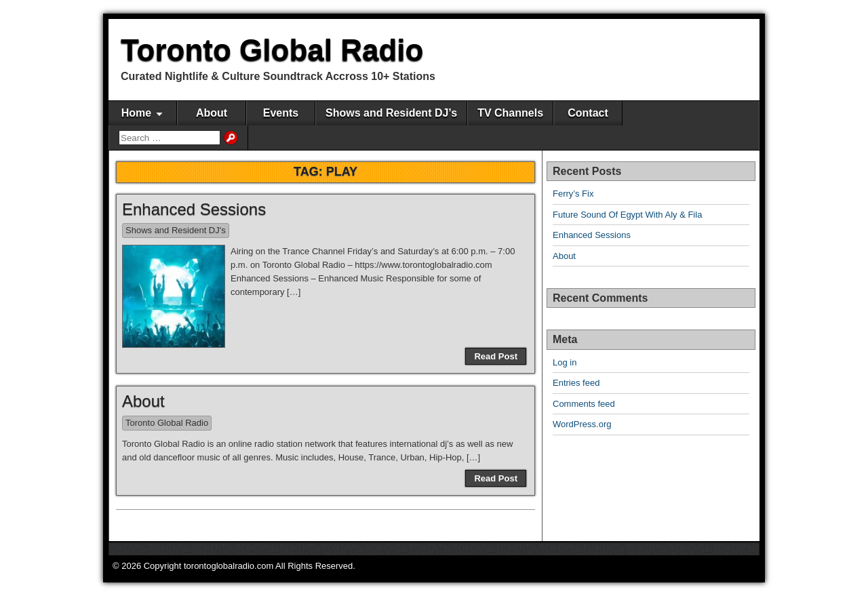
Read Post (496, 356)
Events (281, 113)
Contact (588, 113)
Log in (565, 362)
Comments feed (584, 404)
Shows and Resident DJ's (176, 230)
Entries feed (576, 383)
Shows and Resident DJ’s (391, 113)
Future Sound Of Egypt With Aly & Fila (627, 215)
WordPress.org (582, 424)
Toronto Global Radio (272, 50)
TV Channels (510, 113)
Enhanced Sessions (194, 209)
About (212, 113)
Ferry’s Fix (573, 194)
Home (136, 113)
